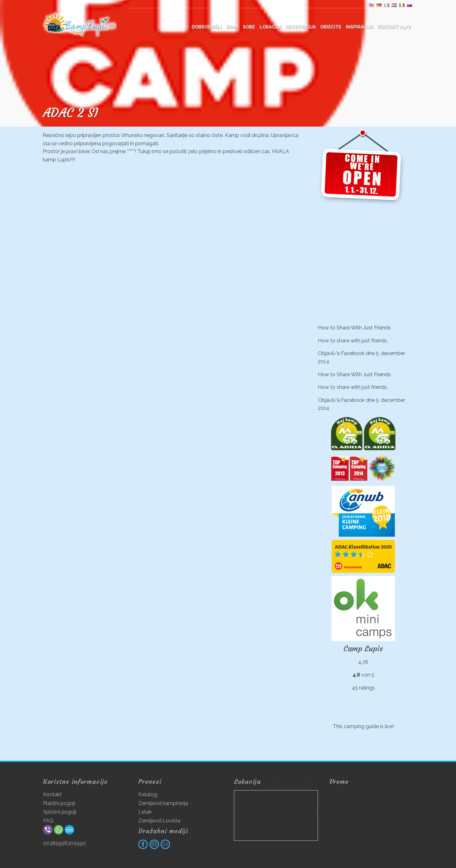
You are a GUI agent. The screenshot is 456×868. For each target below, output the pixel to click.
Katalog (148, 794)
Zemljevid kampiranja (163, 803)
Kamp (232, 27)
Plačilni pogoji (59, 803)
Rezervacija (301, 27)
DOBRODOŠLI (207, 27)
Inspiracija (359, 27)
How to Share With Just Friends (354, 328)
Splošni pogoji (60, 812)
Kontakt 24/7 (394, 27)
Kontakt (52, 794)
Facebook (353, 353)
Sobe (249, 27)
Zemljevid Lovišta (159, 821)
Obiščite (331, 27)
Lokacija (270, 27)
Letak (145, 812)
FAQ (48, 821)
